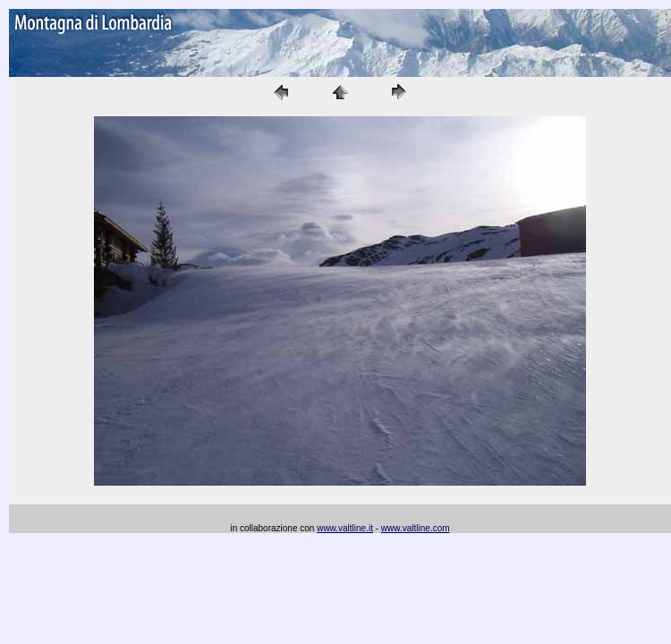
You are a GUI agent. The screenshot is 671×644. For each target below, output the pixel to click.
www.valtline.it (345, 528)
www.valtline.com (416, 528)
